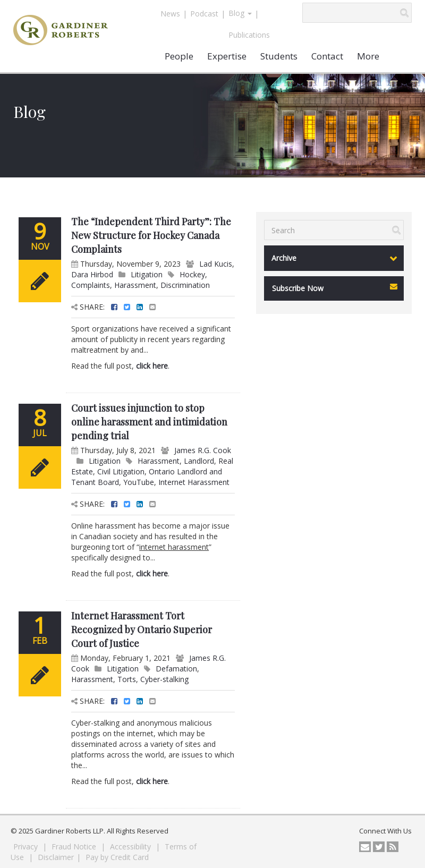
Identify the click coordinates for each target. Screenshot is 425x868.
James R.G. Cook (203, 450)
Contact (327, 56)
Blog (240, 13)
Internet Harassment (194, 482)
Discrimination (185, 285)
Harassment (135, 285)
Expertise (227, 56)
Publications (249, 35)
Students (279, 56)
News (170, 14)
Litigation (147, 274)
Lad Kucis (216, 264)
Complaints (91, 285)
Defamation (176, 669)
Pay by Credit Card (117, 857)
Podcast (204, 14)
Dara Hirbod (92, 274)
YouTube (139, 482)
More (368, 56)
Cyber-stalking (164, 679)
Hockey (192, 274)
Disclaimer (56, 857)
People (179, 56)
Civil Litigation (121, 471)
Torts (127, 679)
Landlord (199, 461)
